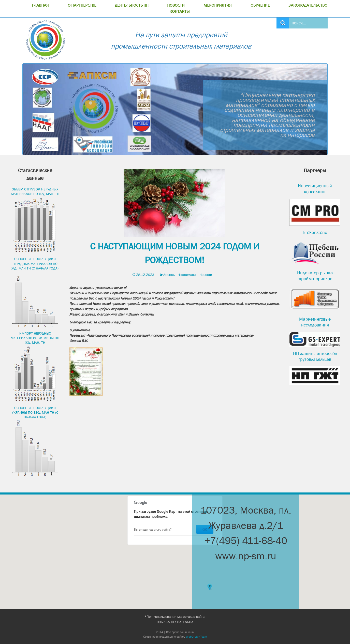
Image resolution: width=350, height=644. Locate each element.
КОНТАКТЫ (180, 12)
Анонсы (169, 275)
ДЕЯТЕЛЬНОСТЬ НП (132, 6)
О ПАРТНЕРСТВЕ (82, 6)
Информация (187, 275)
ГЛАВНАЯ (40, 6)
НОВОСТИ (176, 6)
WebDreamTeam (196, 637)
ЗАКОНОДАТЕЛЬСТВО (308, 6)
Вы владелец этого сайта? (153, 530)
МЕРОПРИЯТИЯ (218, 6)
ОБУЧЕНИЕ (260, 6)
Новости (206, 275)
